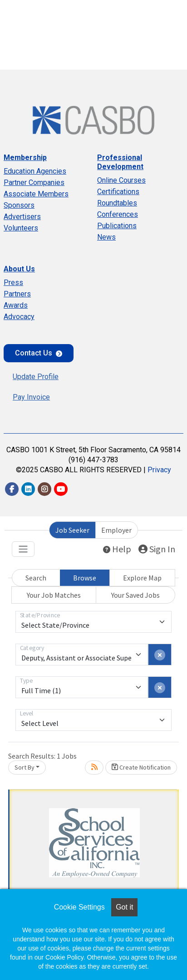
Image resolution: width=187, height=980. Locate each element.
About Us (19, 269)
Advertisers (22, 217)
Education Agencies (35, 171)
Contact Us (34, 353)
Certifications (118, 192)
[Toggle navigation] (23, 549)
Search (36, 578)
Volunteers (21, 228)
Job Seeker (72, 530)
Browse (85, 578)
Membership (25, 157)
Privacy (159, 470)
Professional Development (120, 162)
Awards (16, 305)
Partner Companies (34, 182)
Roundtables (117, 203)
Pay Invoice (31, 397)
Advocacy (19, 317)
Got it (124, 907)
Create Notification (141, 767)
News (106, 237)
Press (13, 282)
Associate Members (36, 194)
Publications (117, 226)
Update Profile (36, 377)
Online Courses (121, 180)
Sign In (157, 549)
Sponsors (19, 205)
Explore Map (142, 578)
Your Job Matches (54, 595)
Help (117, 549)
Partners (17, 294)
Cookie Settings (79, 907)
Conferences (118, 214)
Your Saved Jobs (135, 595)
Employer (116, 530)
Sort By (25, 767)
